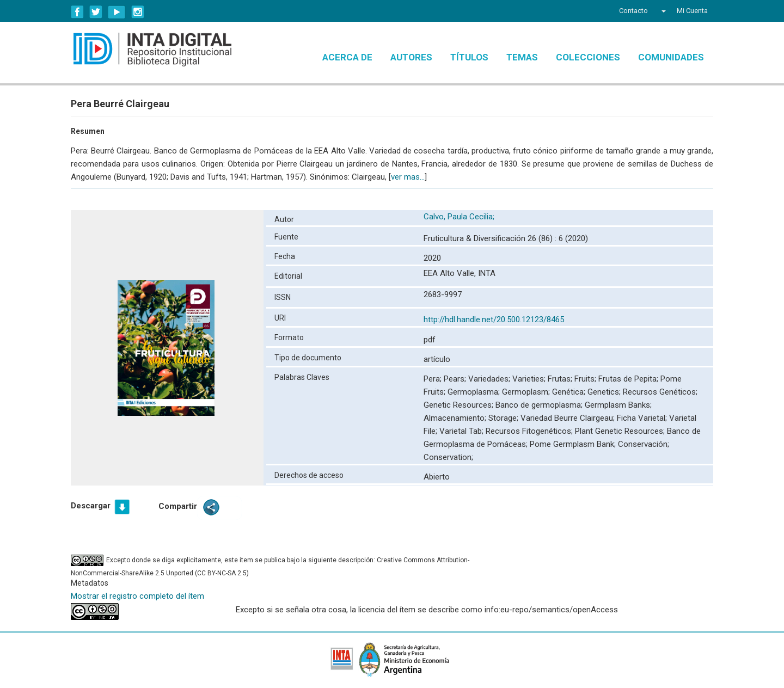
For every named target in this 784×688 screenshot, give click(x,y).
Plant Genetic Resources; (621, 431)
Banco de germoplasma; (540, 405)
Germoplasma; (475, 392)
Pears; (456, 379)
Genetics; (605, 392)
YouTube (117, 12)
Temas (522, 57)
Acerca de (347, 57)
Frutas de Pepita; (629, 379)
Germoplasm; (527, 392)
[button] (662, 11)
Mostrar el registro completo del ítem (137, 596)
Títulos (469, 57)
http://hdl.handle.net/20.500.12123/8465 (494, 320)
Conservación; (644, 444)
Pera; (434, 379)
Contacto (633, 11)
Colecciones (588, 57)
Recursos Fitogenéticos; (530, 431)
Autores (411, 57)
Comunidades (671, 57)
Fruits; (586, 379)
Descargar (91, 506)
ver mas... (408, 177)
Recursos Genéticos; (660, 392)
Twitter (96, 12)
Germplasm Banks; (618, 405)
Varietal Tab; (463, 431)
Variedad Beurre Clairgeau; (569, 418)
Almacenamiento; (456, 418)
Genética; (570, 392)
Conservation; (448, 457)
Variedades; (490, 379)
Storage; (504, 418)
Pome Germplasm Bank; (574, 444)
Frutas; (561, 379)
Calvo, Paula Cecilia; (460, 217)
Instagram (138, 12)
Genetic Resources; (460, 405)
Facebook (77, 12)
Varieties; (530, 379)
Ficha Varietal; (643, 418)
